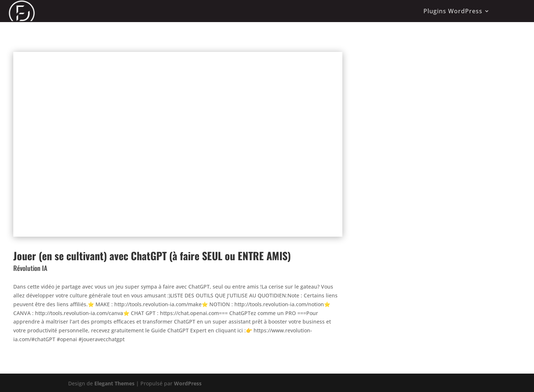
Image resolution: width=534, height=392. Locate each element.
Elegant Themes (114, 383)
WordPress (188, 383)
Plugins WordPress (453, 11)
